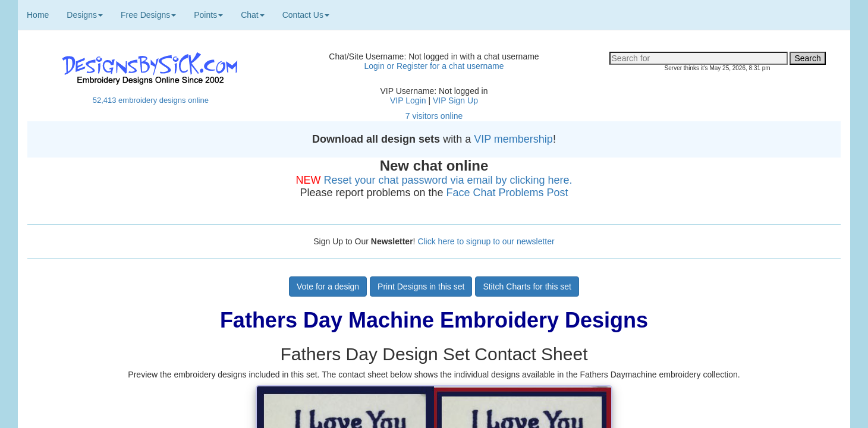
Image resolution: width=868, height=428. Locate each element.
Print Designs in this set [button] (421, 287)
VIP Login (408, 100)
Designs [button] (85, 15)
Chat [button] (253, 15)
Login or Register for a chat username (434, 66)
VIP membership (513, 139)
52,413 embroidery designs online (151, 100)
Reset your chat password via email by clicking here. (448, 180)
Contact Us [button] (306, 15)
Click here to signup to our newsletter (486, 241)
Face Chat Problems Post (507, 193)
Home (38, 15)
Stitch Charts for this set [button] (527, 287)
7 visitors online (434, 116)
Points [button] (208, 15)
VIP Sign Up (455, 100)
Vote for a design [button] (328, 287)
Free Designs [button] (148, 15)
